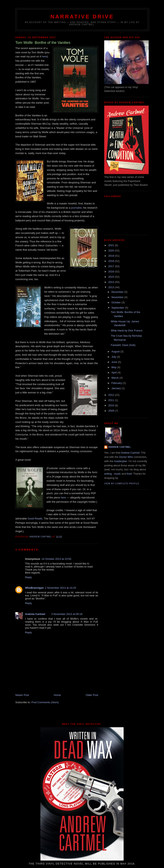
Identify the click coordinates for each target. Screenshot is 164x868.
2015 (112, 277)
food (129, 474)
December (118, 292)
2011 (112, 400)
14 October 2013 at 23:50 (56, 559)
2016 (112, 272)
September (118, 308)
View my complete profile (122, 484)
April (115, 373)
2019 (112, 256)
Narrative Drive (82, 17)
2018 (112, 261)
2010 (112, 405)
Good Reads (35, 519)
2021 (112, 245)
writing (108, 474)
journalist (76, 208)
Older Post (92, 695)
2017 (112, 266)
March (116, 378)
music (117, 474)
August (116, 352)
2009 (112, 411)
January (117, 388)
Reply (28, 577)
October (117, 302)
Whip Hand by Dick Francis (127, 330)
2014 (112, 282)
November (118, 297)
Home (57, 695)
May (114, 367)
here (45, 56)
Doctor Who (126, 457)
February (117, 383)
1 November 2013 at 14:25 (60, 588)
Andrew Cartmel (35, 614)
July (114, 357)
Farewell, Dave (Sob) (123, 345)
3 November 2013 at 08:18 (67, 614)
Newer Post (22, 695)
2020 (112, 251)
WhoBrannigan (34, 588)
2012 (112, 395)
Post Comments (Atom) (45, 702)
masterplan (120, 461)
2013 (112, 287)
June (115, 362)
